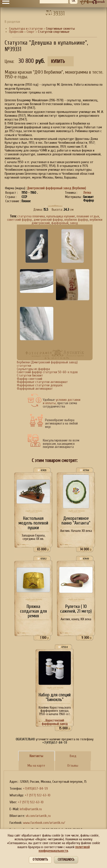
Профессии (16, 32)
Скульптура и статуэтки (26, 29)
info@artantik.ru (31, 809)
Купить (58, 61)
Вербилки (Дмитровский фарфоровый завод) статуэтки (47, 364)
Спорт (31, 32)
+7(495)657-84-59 (35, 789)
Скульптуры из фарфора (33, 369)
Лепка (87, 193)
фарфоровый (60, 223)
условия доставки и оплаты (62, 401)
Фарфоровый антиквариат (35, 389)
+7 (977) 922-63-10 (38, 795)
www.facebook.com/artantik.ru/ (44, 823)
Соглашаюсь (66, 860)
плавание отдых (88, 216)
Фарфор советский (30, 379)
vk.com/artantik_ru (38, 816)
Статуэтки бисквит (30, 375)
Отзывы (73, 766)
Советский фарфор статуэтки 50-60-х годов (47, 372)
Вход (73, 756)
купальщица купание (61, 216)
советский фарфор (20, 220)
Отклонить (40, 860)
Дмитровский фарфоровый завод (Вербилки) (56, 188)
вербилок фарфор (76, 220)
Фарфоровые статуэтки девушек (40, 385)
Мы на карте (36, 766)
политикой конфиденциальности (64, 849)
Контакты (36, 756)
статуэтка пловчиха (31, 216)
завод (74, 223)
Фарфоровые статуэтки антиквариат (42, 382)
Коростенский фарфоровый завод (55, 722)
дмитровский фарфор (48, 220)
